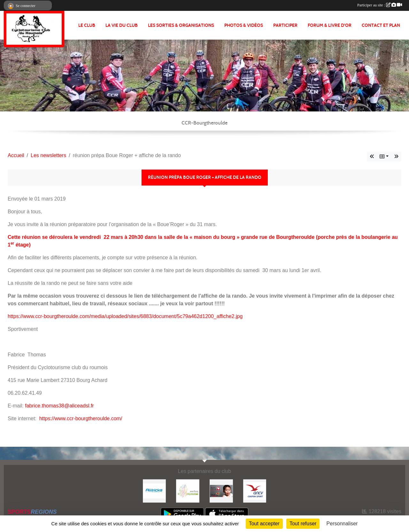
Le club (87, 25)
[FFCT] (188, 491)
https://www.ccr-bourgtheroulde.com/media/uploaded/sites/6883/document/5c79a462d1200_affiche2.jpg (125, 316)
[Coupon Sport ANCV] (255, 491)
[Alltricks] (154, 491)
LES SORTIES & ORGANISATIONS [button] (181, 25)
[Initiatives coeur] (221, 491)
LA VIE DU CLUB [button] (122, 25)
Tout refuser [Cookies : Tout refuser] (303, 524)
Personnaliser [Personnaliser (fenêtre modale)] (342, 524)
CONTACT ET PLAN (381, 25)
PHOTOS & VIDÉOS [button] (244, 25)
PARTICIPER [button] (285, 25)
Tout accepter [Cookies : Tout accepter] (264, 524)
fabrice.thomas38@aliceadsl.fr (59, 406)
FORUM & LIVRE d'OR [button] (330, 25)
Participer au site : (380, 5)
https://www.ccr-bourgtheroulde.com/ (81, 418)
